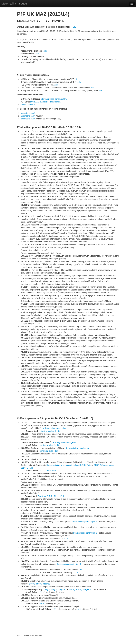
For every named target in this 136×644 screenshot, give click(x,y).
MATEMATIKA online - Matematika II (46, 102)
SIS (75, 27)
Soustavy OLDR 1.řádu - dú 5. (51, 496)
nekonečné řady (28, 116)
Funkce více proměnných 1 (85, 522)
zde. (92, 88)
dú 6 (65, 539)
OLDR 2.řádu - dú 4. (48, 471)
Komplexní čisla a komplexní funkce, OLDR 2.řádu (69, 465)
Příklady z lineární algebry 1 (55, 428)
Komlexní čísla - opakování (77, 448)
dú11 (55, 609)
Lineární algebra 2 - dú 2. (50, 445)
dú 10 (42, 604)
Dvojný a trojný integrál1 (40, 584)
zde (45, 51)
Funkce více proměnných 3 (69, 564)
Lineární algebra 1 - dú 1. (51, 431)
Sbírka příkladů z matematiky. (54, 99)
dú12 (79, 609)
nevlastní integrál (28, 113)
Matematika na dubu (14, 4)
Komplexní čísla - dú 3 (49, 451)
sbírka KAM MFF (28, 105)
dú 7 (81, 570)
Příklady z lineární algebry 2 (65, 442)
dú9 (41, 592)
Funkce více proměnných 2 (85, 533)
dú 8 (76, 572)
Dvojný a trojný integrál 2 (81, 589)
